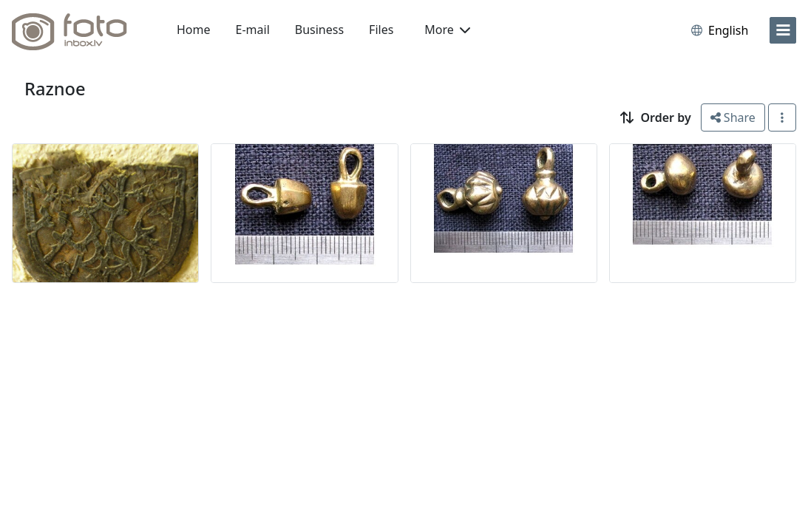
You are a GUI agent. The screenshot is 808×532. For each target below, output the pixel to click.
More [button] (447, 30)
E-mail (253, 30)
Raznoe (55, 89)
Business (319, 30)
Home (194, 30)
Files (381, 30)
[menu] (783, 30)
